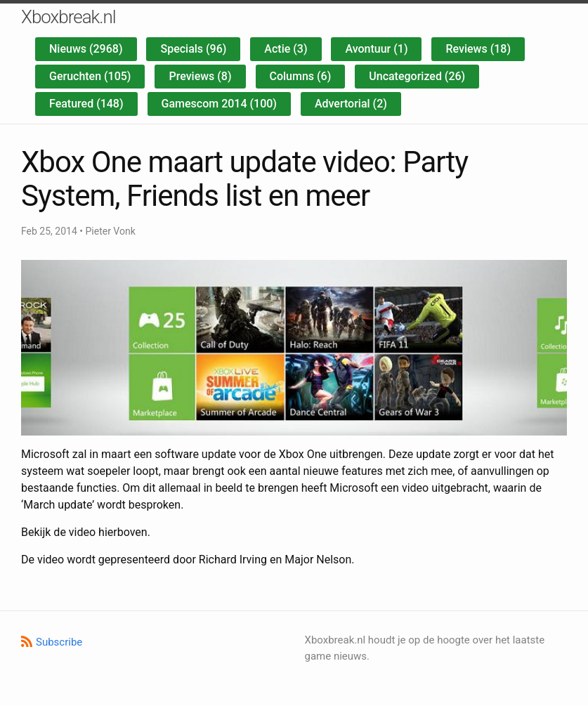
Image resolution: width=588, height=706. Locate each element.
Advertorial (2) (351, 104)
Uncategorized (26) (417, 76)
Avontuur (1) (376, 49)
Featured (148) (86, 104)
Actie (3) (286, 49)
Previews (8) (200, 76)
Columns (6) (301, 76)
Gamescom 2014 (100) (219, 104)
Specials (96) (193, 49)
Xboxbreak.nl (68, 17)
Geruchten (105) (90, 76)
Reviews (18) (478, 49)
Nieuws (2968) (86, 49)
